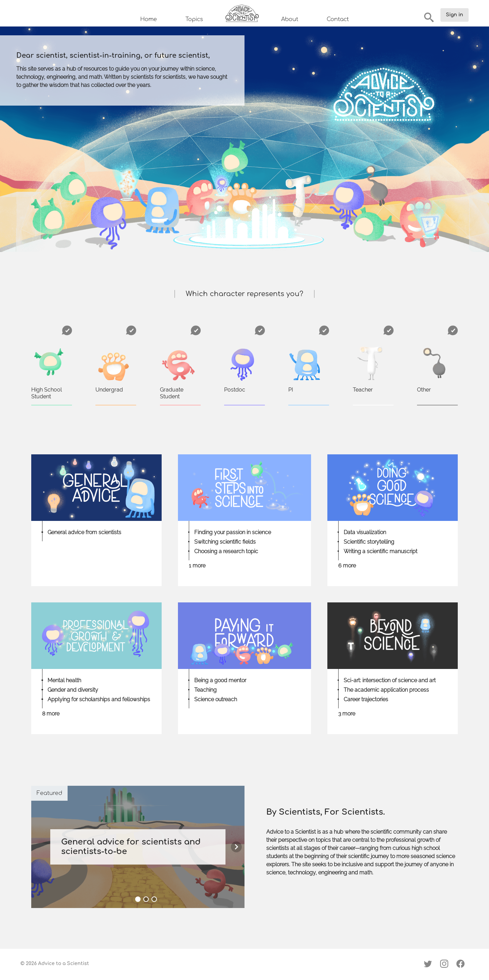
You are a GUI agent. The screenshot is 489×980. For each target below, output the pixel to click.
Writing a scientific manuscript (381, 551)
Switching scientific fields (225, 542)
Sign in (455, 15)
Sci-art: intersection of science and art (390, 680)
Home (149, 19)
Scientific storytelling (369, 542)
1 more (197, 566)
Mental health (64, 680)
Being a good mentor (220, 680)
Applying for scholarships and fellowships (99, 699)
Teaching (205, 690)
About (290, 19)
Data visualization (365, 532)
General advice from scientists (84, 532)
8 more (51, 714)
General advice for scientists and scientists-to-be (131, 847)
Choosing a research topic (226, 551)
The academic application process (386, 690)
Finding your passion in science (233, 532)
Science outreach (216, 699)
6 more (347, 566)
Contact (338, 19)
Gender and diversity (73, 690)
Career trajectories (366, 699)
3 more (347, 714)
